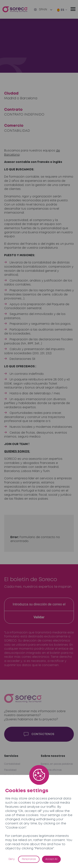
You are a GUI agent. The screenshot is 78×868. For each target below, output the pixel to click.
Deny (12, 859)
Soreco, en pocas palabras (57, 764)
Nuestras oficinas (51, 770)
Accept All (51, 859)
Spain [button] (40, 10)
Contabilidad (12, 764)
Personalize (29, 859)
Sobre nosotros (53, 756)
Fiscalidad (10, 770)
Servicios (11, 756)
